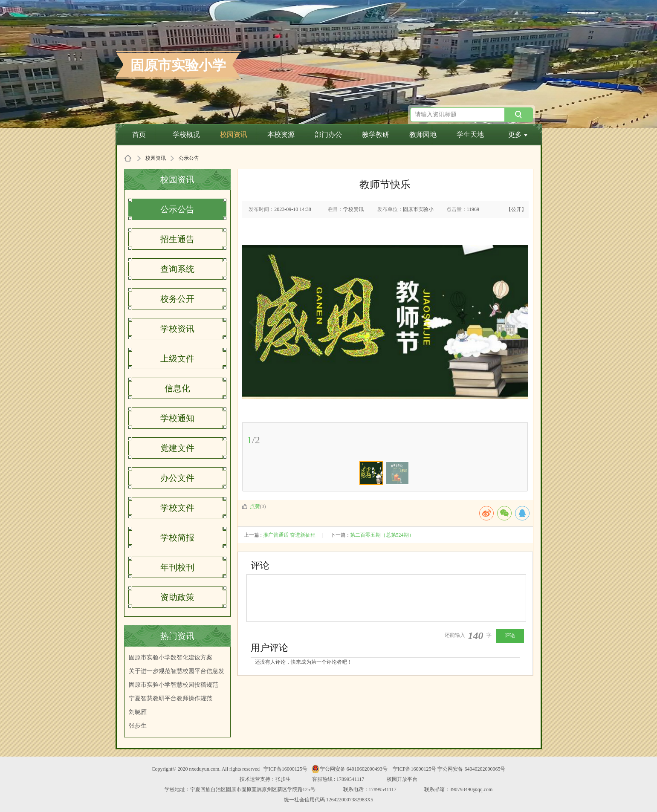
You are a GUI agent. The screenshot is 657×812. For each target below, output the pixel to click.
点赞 (251, 506)
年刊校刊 (177, 567)
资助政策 (177, 597)
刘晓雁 (138, 712)
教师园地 (423, 134)
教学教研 (376, 134)
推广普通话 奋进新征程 (289, 535)
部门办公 (328, 134)
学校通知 (177, 418)
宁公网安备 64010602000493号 (349, 769)
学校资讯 (177, 329)
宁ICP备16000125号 (285, 769)
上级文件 (177, 358)
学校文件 (177, 508)
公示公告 (177, 209)
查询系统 (177, 269)
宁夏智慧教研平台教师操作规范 (171, 698)
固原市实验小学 (178, 65)
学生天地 (470, 134)
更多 (518, 134)
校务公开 (177, 299)
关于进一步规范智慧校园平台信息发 (177, 671)
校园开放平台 (402, 779)
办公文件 (177, 478)
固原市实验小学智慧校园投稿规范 (174, 685)
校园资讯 (234, 134)
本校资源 (281, 134)
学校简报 (177, 537)
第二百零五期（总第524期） (382, 535)
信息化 (177, 388)
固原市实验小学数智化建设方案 (171, 657)
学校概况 (186, 134)
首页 (139, 134)
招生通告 (177, 239)
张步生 (138, 726)
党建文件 (177, 448)
